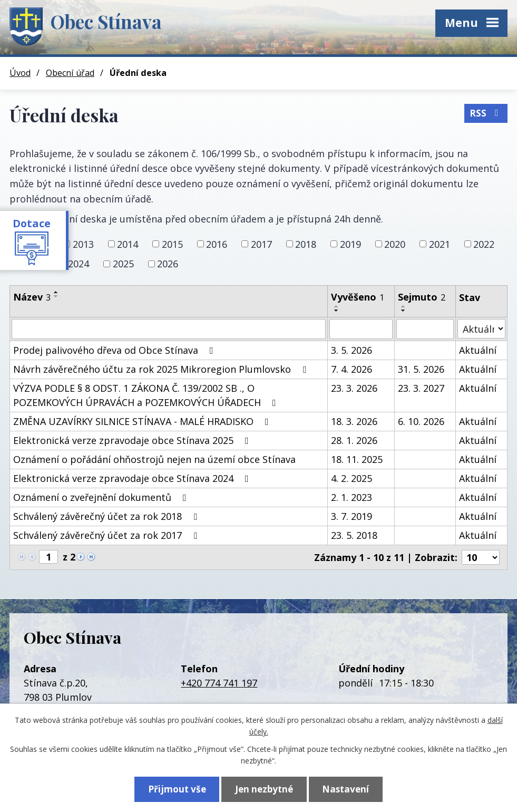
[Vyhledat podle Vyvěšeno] (361, 329)
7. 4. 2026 (352, 369)
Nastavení (345, 789)
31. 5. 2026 (421, 369)
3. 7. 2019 (352, 516)
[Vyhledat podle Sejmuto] (425, 329)
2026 (168, 264)
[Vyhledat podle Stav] (481, 329)
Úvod (20, 73)
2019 (350, 244)
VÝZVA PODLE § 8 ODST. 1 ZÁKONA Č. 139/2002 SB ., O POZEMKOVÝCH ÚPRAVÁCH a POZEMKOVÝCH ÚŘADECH (147, 395)
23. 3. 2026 (354, 388)
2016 (217, 244)
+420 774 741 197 (219, 683)
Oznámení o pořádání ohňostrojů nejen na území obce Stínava (154, 459)
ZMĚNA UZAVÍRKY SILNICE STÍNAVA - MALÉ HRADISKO (143, 421)
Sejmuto (422, 297)
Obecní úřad (70, 73)
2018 (306, 244)
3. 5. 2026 (352, 350)
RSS (486, 113)
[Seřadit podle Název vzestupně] (56, 292)
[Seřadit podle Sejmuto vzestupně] (404, 306)
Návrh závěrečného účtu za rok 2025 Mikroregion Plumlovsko (162, 369)
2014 (128, 244)
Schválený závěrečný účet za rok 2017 (107, 535)
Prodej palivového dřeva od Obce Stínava (115, 350)
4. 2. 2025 (352, 478)
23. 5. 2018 (354, 535)
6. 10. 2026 (421, 421)
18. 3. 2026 (354, 421)
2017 (261, 244)
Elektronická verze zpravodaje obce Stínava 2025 (133, 440)
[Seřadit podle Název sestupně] (56, 296)
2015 (172, 244)
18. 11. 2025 (357, 459)
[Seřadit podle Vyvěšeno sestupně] (337, 311)
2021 (440, 244)
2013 (83, 244)
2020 (395, 244)
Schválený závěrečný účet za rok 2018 (107, 516)
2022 (484, 244)
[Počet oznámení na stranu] (481, 557)
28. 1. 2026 (354, 440)
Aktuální (478, 350)
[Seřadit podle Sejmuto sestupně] (404, 311)
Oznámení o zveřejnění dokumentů (102, 497)
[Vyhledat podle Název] (169, 329)
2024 (79, 264)
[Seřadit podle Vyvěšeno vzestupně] (337, 306)
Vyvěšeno (358, 297)
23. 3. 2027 (421, 388)
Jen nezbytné (264, 789)
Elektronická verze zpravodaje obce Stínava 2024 (133, 478)
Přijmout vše (177, 789)
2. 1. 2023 (352, 497)
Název (32, 297)
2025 (123, 264)
